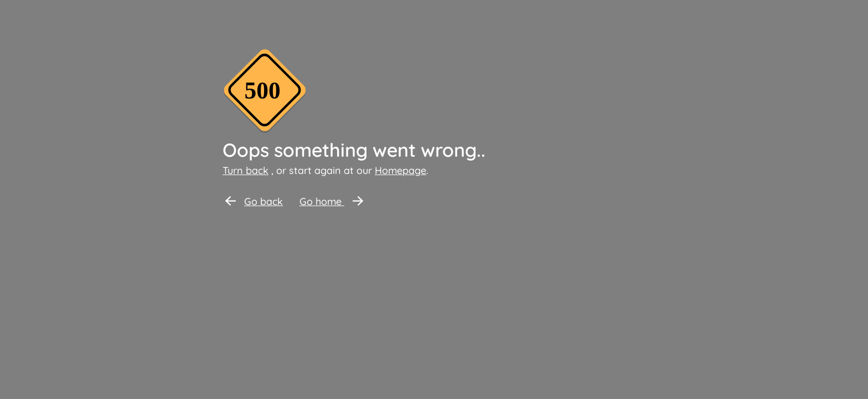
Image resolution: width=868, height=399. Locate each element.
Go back (254, 201)
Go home (331, 201)
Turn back (246, 170)
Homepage (401, 170)
